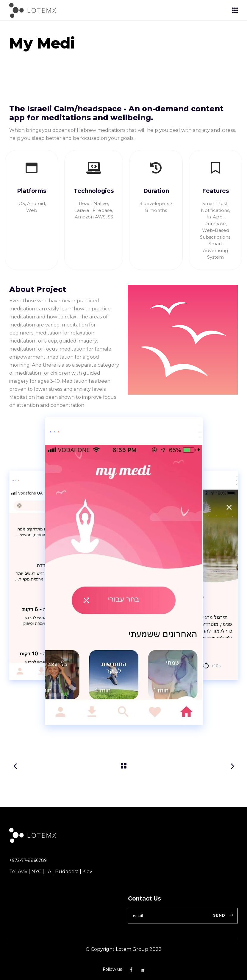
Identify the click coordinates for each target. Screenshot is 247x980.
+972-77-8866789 (28, 860)
